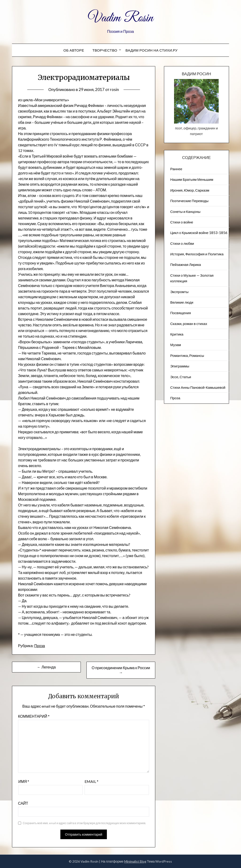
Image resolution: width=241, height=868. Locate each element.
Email (91, 781)
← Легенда (47, 667)
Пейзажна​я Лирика (186, 264)
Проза (40, 646)
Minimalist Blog (135, 861)
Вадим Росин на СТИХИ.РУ (152, 50)
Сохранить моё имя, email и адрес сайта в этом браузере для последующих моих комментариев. (84, 823)
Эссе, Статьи (181, 377)
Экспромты (179, 292)
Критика (177, 334)
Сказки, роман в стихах (189, 324)
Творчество (105, 50)
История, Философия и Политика (197, 254)
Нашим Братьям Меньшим (192, 179)
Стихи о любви (182, 243)
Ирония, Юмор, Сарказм (190, 190)
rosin (114, 89)
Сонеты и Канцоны (185, 211)
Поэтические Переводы (189, 201)
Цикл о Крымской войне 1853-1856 (199, 233)
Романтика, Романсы (187, 355)
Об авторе (74, 50)
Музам (176, 345)
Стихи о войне (182, 222)
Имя (24, 781)
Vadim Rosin (120, 18)
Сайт (23, 803)
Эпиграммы (180, 366)
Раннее (176, 169)
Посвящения (181, 313)
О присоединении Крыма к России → (121, 670)
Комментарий (34, 716)
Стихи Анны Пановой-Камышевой (198, 387)
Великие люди (182, 302)
